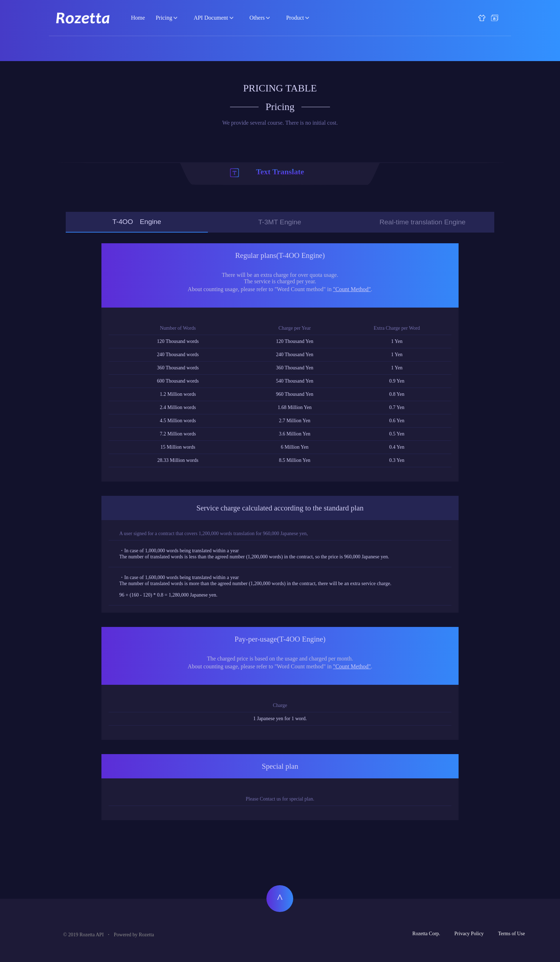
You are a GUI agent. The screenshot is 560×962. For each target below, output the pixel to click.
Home (138, 18)
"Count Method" (352, 289)
